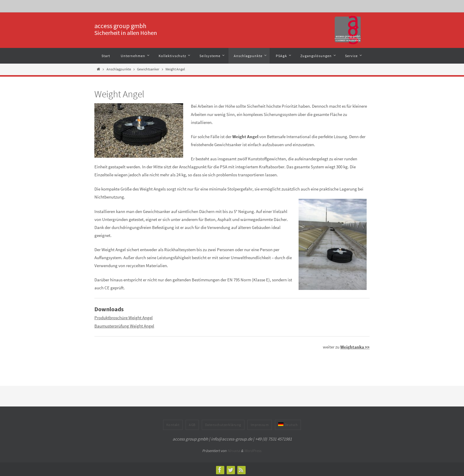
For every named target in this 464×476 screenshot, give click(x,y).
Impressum (260, 423)
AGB (192, 423)
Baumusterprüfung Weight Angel (124, 325)
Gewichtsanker (148, 69)
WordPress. (253, 450)
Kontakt (173, 423)
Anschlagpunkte (119, 69)
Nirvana (234, 450)
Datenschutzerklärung (223, 423)
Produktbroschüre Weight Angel (124, 317)
